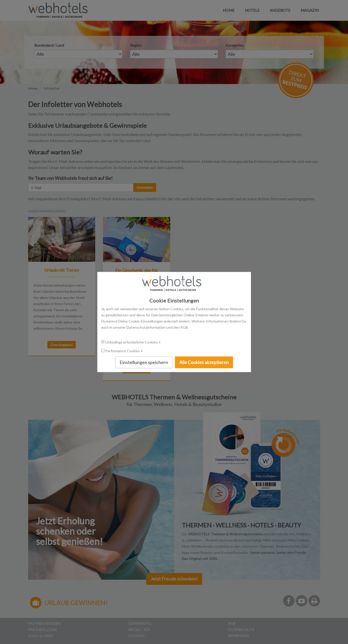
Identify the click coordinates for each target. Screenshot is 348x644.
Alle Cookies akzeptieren (204, 362)
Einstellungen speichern (144, 362)
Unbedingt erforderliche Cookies (132, 342)
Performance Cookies (123, 351)
